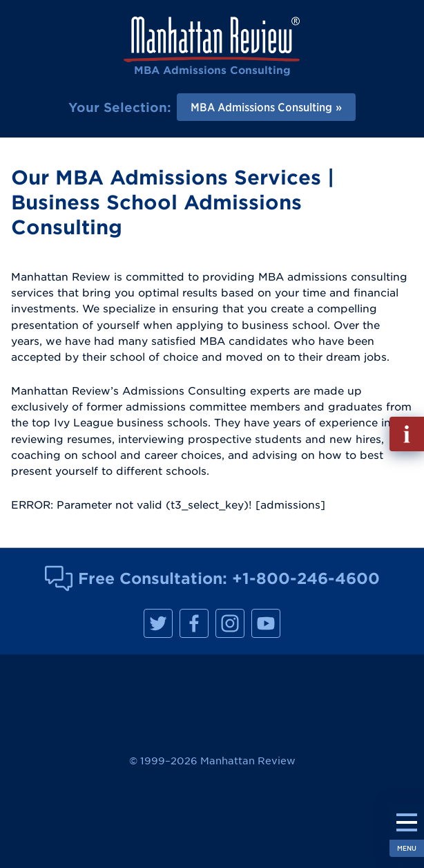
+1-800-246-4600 (306, 578)
